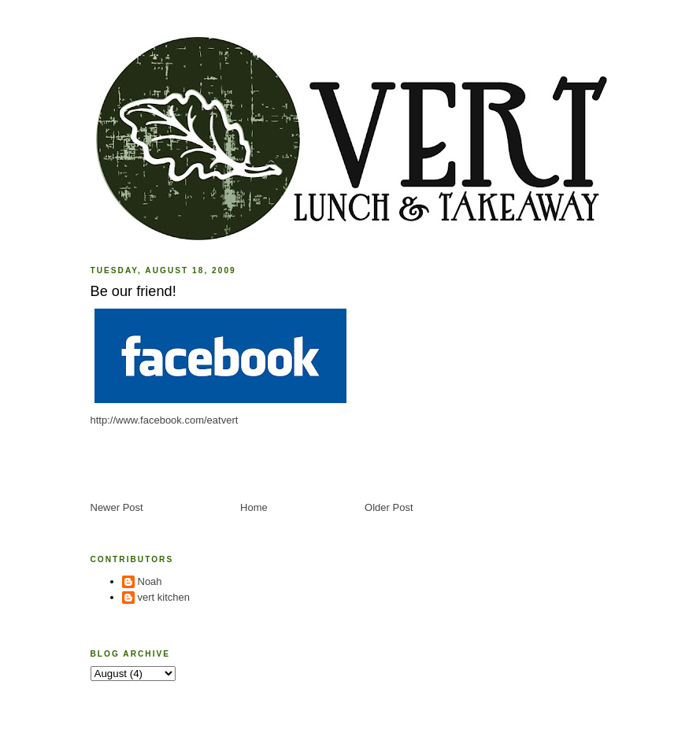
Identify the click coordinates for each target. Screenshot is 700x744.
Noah (150, 581)
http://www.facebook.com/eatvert (165, 420)
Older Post (389, 507)
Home (254, 507)
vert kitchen (164, 597)
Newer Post (117, 507)
